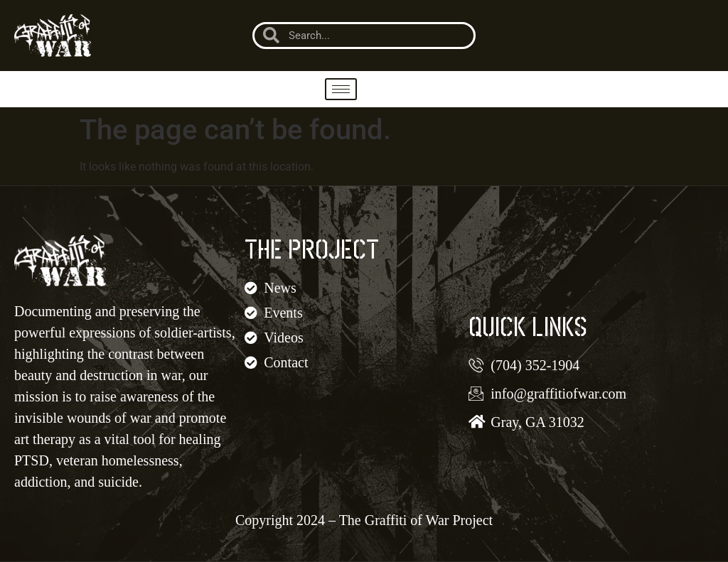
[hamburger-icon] (341, 89)
